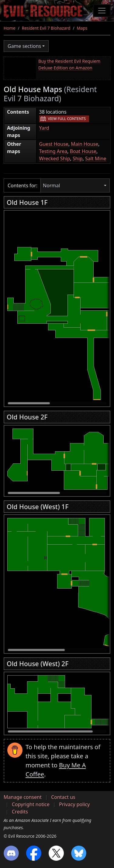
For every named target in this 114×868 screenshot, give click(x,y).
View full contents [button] (67, 119)
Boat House (83, 151)
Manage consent (23, 797)
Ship (78, 159)
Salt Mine (96, 159)
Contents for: (22, 185)
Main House (85, 144)
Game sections (24, 46)
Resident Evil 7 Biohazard (46, 28)
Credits (20, 812)
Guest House (54, 144)
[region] (57, 307)
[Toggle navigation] (102, 11)
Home (10, 28)
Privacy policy (74, 804)
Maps (82, 28)
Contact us (63, 797)
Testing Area (53, 151)
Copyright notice (31, 804)
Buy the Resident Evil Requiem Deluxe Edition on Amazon (69, 64)
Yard (44, 128)
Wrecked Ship (55, 159)
